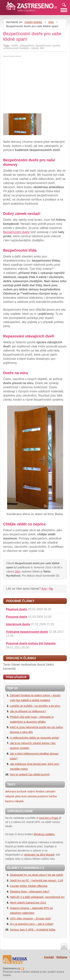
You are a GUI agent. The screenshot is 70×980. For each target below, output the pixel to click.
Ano (44, 589)
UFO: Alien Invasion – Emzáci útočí (30, 919)
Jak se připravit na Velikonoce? (28, 711)
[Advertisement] (35, 85)
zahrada (32, 796)
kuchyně (21, 791)
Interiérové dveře (18, 624)
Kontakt (49, 957)
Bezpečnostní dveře (16, 232)
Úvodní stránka (33, 22)
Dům (51, 22)
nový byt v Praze (49, 818)
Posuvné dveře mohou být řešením (31, 643)
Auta (24, 796)
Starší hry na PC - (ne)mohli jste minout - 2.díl (36, 881)
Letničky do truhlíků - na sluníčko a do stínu (35, 706)
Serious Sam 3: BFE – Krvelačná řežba (33, 930)
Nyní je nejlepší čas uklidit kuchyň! (30, 774)
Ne (51, 589)
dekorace (11, 791)
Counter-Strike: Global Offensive (29, 886)
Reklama (62, 957)
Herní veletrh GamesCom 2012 (28, 903)
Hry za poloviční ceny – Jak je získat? (32, 924)
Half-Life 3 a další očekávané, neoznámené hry (37, 897)
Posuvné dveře (17, 617)
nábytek (19, 801)
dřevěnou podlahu (44, 834)
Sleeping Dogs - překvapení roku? (30, 892)
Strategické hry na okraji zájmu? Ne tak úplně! (37, 875)
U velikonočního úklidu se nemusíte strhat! (34, 738)
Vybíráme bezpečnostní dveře (27, 632)
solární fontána (36, 791)
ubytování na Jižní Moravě (39, 855)
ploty (18, 796)
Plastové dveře (17, 609)
